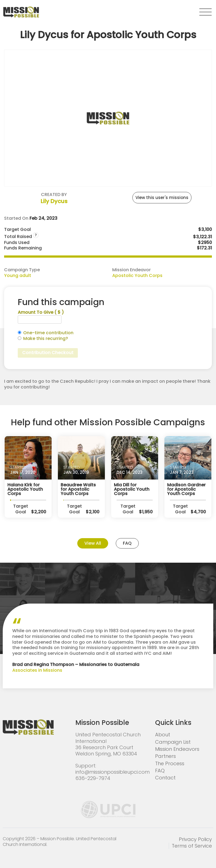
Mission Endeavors (177, 749)
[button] (205, 12)
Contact (165, 778)
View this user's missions (162, 198)
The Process (170, 763)
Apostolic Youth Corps (137, 275)
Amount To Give (41, 313)
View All (93, 543)
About (163, 735)
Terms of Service (192, 846)
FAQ (127, 543)
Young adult (18, 275)
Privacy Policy (195, 839)
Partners (165, 756)
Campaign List (173, 742)
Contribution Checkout (48, 353)
